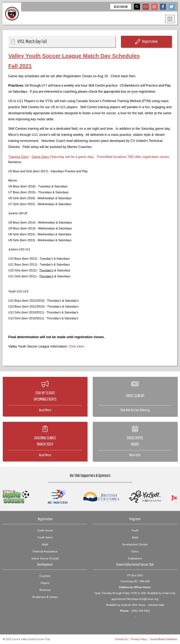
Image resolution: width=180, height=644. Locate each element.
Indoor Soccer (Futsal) (45, 559)
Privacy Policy (139, 639)
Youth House (45, 530)
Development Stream (135, 544)
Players (45, 583)
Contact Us (121, 639)
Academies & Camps (45, 597)
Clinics (135, 551)
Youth (135, 530)
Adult (45, 544)
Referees (45, 590)
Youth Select (45, 537)
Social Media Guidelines (164, 639)
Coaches (45, 576)
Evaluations (135, 559)
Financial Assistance (45, 551)
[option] (23, 497)
